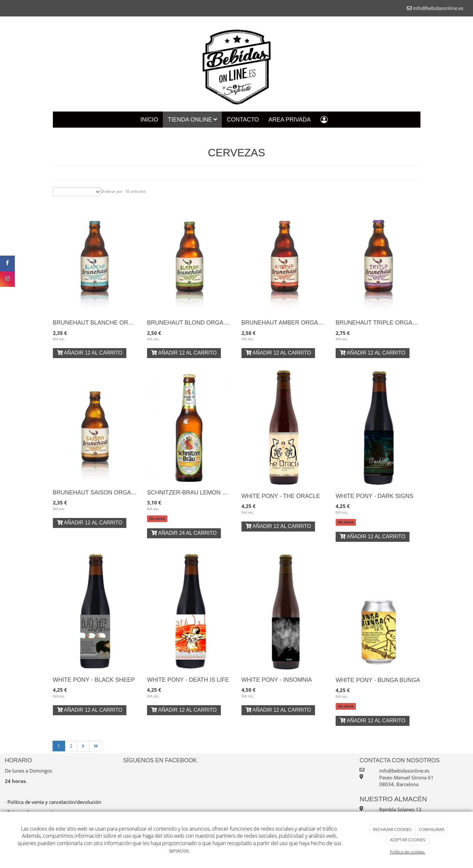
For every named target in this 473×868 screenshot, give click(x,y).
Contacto (243, 120)
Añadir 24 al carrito (184, 533)
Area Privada (290, 120)
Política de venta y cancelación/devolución (54, 802)
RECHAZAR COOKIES (392, 829)
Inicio (149, 120)
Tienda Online (192, 120)
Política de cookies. (408, 852)
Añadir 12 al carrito (90, 353)
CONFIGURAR (432, 829)
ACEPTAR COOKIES (408, 840)
